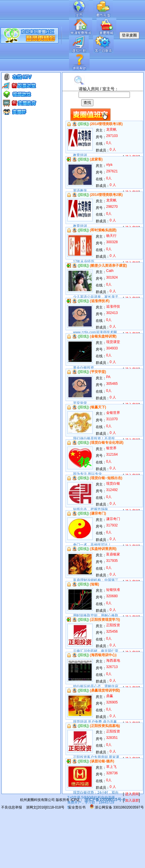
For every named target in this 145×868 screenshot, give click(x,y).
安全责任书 (77, 807)
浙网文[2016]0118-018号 (45, 807)
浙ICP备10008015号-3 (104, 800)
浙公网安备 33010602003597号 (117, 807)
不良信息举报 (12, 807)
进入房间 (132, 794)
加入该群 (132, 800)
